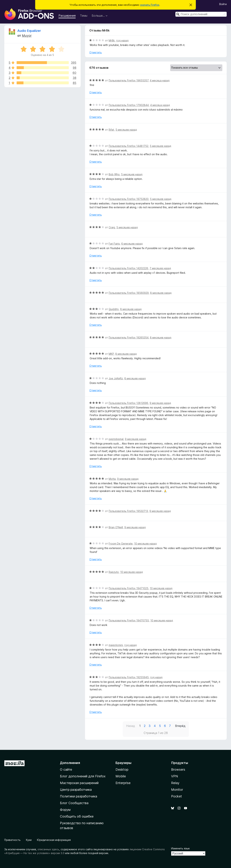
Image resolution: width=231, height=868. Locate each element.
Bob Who (114, 174)
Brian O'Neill (116, 527)
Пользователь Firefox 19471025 (128, 588)
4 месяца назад (160, 80)
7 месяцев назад (160, 268)
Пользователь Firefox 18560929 (129, 293)
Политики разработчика (79, 796)
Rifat (111, 130)
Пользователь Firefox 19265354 (129, 337)
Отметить (96, 52)
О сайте (66, 769)
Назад (131, 726)
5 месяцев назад (126, 130)
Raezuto (114, 572)
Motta (112, 479)
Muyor (27, 36)
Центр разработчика (76, 790)
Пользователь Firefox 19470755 (129, 620)
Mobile (121, 776)
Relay (175, 783)
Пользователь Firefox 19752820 (129, 199)
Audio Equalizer (29, 31)
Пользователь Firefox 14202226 (128, 268)
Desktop (122, 769)
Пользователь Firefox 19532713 (128, 511)
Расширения (67, 16)
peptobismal (116, 439)
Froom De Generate (121, 544)
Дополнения (70, 763)
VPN (175, 776)
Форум (65, 810)
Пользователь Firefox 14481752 (128, 146)
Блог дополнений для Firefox (83, 776)
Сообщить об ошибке (77, 816)
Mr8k (112, 40)
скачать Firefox (150, 5)
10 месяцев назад (145, 544)
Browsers (178, 769)
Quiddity (114, 309)
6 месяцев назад (132, 244)
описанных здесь (48, 849)
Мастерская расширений (79, 783)
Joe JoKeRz (116, 378)
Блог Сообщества (74, 803)
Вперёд (180, 726)
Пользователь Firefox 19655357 (128, 80)
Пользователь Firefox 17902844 (129, 105)
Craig (112, 227)
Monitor (177, 790)
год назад (122, 40)
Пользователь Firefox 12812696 (128, 403)
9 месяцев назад (160, 403)
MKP (111, 354)
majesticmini (116, 645)
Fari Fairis (114, 244)
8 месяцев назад (161, 293)
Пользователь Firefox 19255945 (129, 677)
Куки (29, 840)
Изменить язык (180, 848)
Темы (84, 16)
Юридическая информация (54, 840)
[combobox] (201, 14)
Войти (223, 4)
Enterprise (123, 783)
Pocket (176, 796)
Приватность (12, 840)
